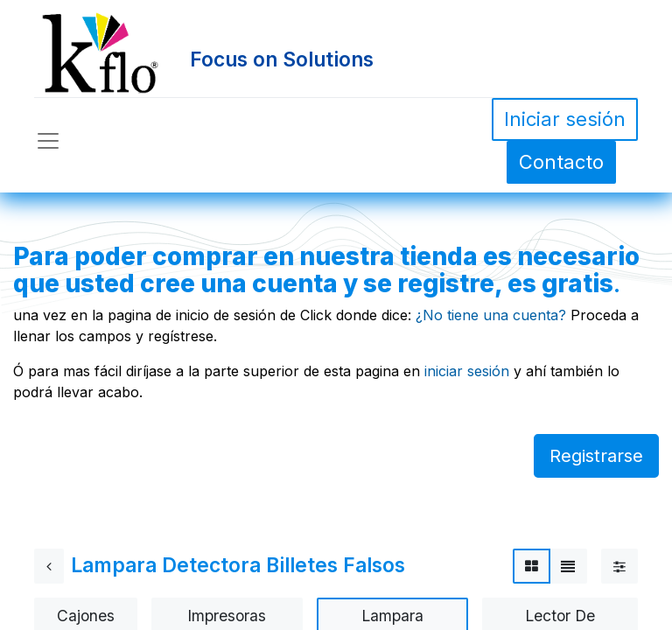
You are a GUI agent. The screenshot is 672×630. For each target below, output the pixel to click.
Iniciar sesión (565, 119)
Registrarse (596, 456)
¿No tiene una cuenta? (491, 315)
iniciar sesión (467, 371)
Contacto (561, 162)
